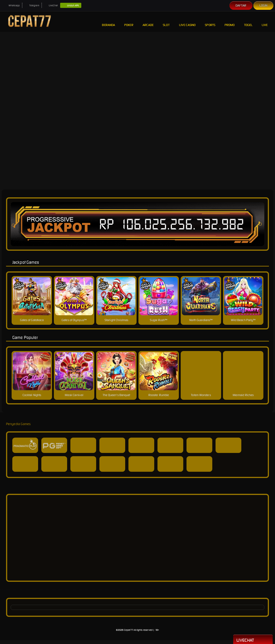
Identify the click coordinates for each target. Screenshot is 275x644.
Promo (230, 21)
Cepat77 (129, 630)
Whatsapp (12, 5)
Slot (166, 21)
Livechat (253, 640)
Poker (129, 21)
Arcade (148, 21)
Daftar (241, 5)
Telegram (32, 5)
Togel (248, 21)
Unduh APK (71, 6)
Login (264, 5)
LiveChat (51, 5)
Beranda (108, 21)
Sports (210, 21)
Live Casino (187, 21)
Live (265, 21)
